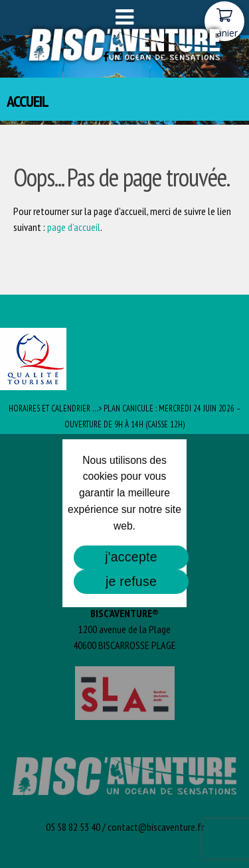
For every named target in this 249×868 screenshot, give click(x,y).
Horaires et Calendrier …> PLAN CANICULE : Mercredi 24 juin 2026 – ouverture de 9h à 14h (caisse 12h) (125, 416)
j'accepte (131, 557)
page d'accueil (74, 227)
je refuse (131, 581)
